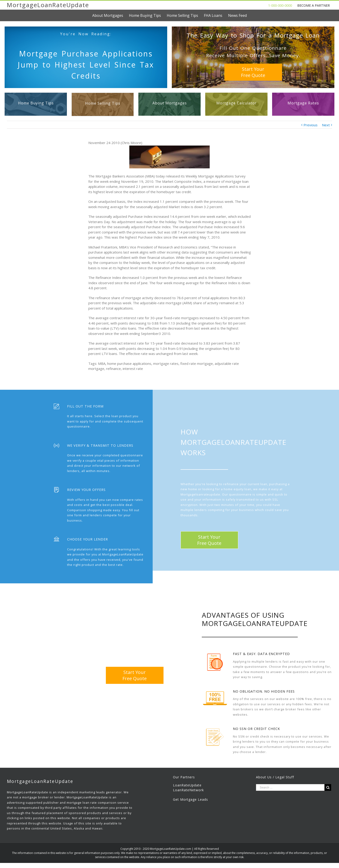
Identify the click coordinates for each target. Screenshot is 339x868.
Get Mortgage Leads (190, 799)
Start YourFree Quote (253, 72)
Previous (311, 125)
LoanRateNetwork (188, 790)
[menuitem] (111, 15)
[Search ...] (290, 787)
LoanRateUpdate (187, 785)
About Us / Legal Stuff (275, 777)
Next (326, 125)
